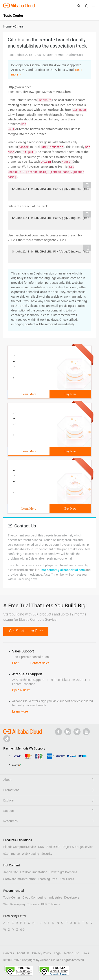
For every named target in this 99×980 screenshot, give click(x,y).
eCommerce (11, 854)
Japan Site (11, 872)
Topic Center (12, 897)
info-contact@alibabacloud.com (63, 570)
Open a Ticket (21, 690)
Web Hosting (30, 854)
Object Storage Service (78, 847)
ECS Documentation (34, 872)
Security (47, 854)
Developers (72, 897)
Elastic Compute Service (20, 847)
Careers (9, 953)
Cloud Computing (34, 897)
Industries (55, 897)
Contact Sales (40, 663)
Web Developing (14, 904)
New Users (67, 879)
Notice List (71, 953)
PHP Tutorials (50, 904)
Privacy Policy (42, 953)
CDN (41, 847)
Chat (15, 663)
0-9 (22, 930)
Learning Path (48, 879)
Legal (58, 953)
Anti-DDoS (53, 847)
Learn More (29, 394)
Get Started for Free (26, 631)
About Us (23, 953)
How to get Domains (63, 872)
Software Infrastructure (19, 879)
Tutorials (33, 904)
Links (85, 953)
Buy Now (70, 394)
